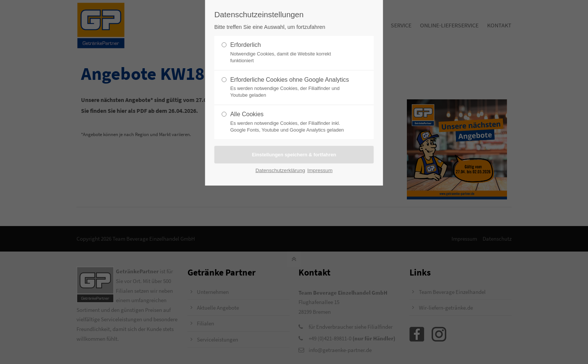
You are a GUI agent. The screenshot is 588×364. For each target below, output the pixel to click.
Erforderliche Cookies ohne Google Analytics (291, 88)
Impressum (320, 170)
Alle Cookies (291, 122)
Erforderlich (291, 53)
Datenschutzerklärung (280, 170)
